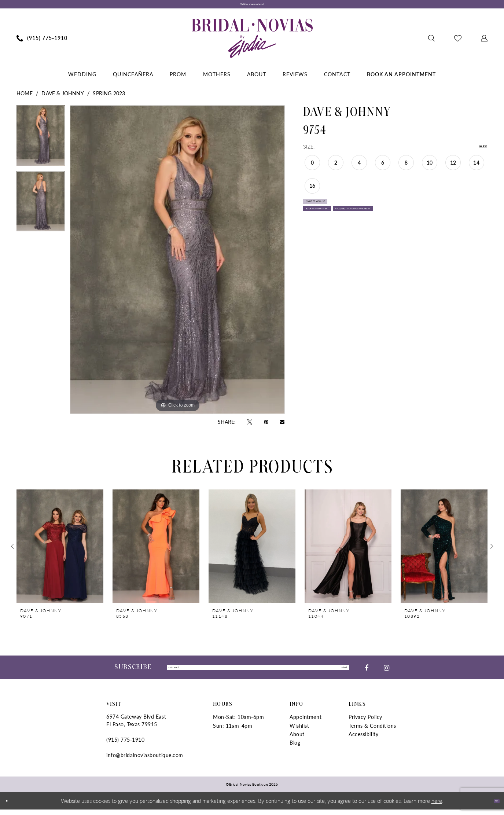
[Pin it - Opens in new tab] (266, 425)
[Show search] (432, 42)
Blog (295, 748)
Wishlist (299, 731)
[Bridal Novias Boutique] (252, 42)
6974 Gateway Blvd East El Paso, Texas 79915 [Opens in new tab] (136, 726)
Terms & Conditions (372, 731)
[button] (484, 42)
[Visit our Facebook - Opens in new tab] (367, 672)
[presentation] (60, 550)
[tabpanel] (41, 142)
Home (25, 97)
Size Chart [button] (476, 150)
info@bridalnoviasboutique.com (145, 761)
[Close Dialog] (11, 806)
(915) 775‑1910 (125, 745)
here (437, 806)
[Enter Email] (258, 672)
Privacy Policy (365, 723)
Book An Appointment (339, 230)
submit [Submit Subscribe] (337, 672)
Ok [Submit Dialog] (492, 806)
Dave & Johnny (62, 97)
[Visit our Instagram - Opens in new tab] (387, 672)
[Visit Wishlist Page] (458, 42)
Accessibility (363, 739)
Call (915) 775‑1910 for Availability (356, 248)
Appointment (306, 723)
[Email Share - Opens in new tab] (282, 425)
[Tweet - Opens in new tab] (250, 425)
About (297, 739)
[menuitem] (42, 42)
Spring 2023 (109, 97)
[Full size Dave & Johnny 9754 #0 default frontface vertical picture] (177, 263)
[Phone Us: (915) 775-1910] (42, 42)
